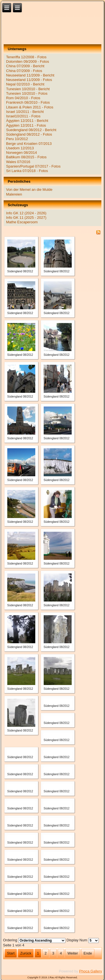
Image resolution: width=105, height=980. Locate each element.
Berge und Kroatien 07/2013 (29, 144)
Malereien (14, 194)
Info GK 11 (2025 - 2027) (26, 218)
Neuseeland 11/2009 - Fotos (29, 80)
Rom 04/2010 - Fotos (23, 98)
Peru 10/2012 (17, 139)
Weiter (73, 953)
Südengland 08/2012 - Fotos (29, 134)
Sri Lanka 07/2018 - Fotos (27, 171)
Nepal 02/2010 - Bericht (25, 84)
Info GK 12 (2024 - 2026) (26, 213)
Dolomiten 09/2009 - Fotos (28, 61)
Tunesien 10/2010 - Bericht (28, 89)
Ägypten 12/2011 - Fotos (26, 125)
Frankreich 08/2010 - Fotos (28, 102)
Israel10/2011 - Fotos (23, 116)
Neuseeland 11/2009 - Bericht (30, 75)
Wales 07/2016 (18, 162)
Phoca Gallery (91, 971)
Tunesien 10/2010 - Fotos (27, 93)
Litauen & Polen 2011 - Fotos (30, 107)
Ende (88, 953)
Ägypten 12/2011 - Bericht (27, 121)
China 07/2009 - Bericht (25, 66)
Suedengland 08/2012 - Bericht (31, 130)
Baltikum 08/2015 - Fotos (26, 157)
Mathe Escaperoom (22, 222)
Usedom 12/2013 (20, 148)
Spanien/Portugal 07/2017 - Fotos (33, 166)
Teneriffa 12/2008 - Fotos (26, 57)
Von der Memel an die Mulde (29, 190)
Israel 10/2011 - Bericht (25, 112)
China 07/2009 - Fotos (24, 71)
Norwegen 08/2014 (22, 153)
